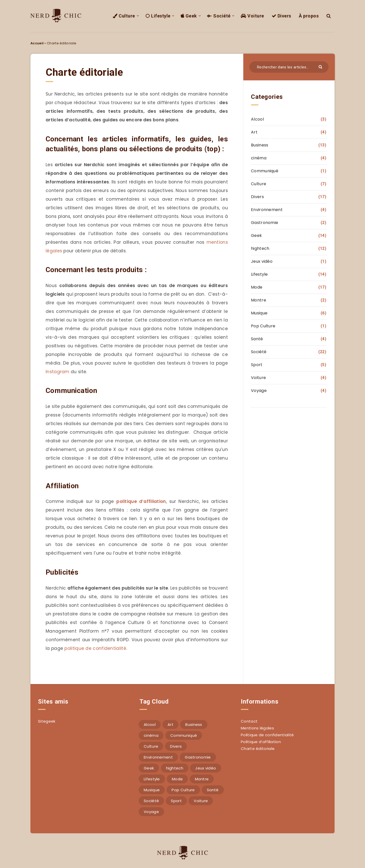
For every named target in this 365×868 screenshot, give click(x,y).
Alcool (257, 119)
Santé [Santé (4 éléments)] (213, 790)
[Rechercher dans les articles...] (289, 67)
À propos (309, 16)
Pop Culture (263, 326)
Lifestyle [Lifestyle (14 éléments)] (152, 779)
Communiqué (265, 171)
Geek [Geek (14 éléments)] (149, 768)
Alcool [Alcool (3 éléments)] (150, 724)
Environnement (267, 210)
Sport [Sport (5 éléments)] (176, 801)
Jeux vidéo (262, 261)
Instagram (58, 372)
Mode (257, 287)
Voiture (252, 16)
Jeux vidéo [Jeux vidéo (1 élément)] (206, 768)
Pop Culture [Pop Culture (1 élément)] (183, 790)
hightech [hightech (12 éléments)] (175, 768)
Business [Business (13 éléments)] (194, 724)
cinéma (259, 158)
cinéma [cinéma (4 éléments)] (151, 735)
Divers (281, 16)
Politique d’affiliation (261, 742)
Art (254, 132)
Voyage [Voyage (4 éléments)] (151, 812)
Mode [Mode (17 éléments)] (177, 779)
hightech (260, 248)
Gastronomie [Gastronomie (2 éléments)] (198, 757)
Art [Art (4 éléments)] (170, 724)
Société (219, 16)
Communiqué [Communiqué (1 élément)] (184, 735)
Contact (249, 721)
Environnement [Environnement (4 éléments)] (158, 757)
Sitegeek (47, 721)
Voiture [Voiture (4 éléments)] (201, 801)
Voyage (259, 391)
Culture (124, 16)
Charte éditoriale (258, 749)
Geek (189, 16)
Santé (257, 339)
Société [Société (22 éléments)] (151, 801)
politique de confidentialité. (95, 648)
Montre (259, 300)
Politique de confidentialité (267, 735)
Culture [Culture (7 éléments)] (151, 746)
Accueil (37, 43)
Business (260, 145)
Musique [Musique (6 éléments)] (152, 790)
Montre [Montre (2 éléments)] (202, 779)
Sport (257, 365)
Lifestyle (158, 16)
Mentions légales (257, 728)
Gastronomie (264, 223)
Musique (259, 313)
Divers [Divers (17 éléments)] (176, 746)
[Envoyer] (321, 67)
